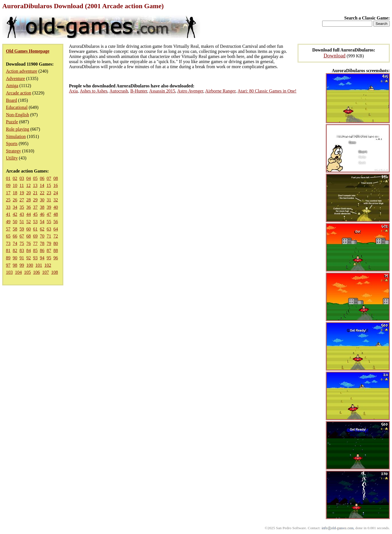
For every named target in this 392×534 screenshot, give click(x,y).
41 (8, 214)
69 (35, 236)
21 (35, 193)
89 (8, 258)
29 (35, 200)
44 (29, 214)
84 (29, 250)
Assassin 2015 (162, 91)
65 (8, 236)
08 (56, 178)
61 (35, 229)
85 (35, 250)
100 (30, 265)
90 (15, 258)
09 (8, 185)
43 (22, 214)
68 (29, 236)
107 (46, 272)
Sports (12, 144)
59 (22, 229)
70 (42, 236)
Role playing (18, 129)
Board (11, 100)
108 (55, 272)
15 (49, 185)
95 (49, 258)
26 (15, 200)
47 (49, 214)
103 (9, 272)
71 (49, 236)
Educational (17, 107)
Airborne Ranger (220, 91)
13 (35, 185)
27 (22, 200)
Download (335, 56)
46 (42, 214)
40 (56, 207)
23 (49, 193)
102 (48, 265)
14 (42, 185)
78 (42, 243)
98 (15, 265)
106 (36, 272)
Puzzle (12, 122)
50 (15, 222)
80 (56, 243)
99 (22, 265)
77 (35, 243)
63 (49, 229)
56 (56, 222)
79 (49, 243)
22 (42, 193)
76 (29, 243)
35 (22, 207)
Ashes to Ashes (94, 91)
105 (27, 272)
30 (42, 200)
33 (8, 207)
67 (22, 236)
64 (56, 229)
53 (35, 222)
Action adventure (22, 71)
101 (39, 265)
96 (56, 258)
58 (15, 229)
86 (42, 250)
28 (29, 200)
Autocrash (119, 91)
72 (56, 236)
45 (35, 214)
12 (28, 185)
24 (56, 193)
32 (56, 200)
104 (18, 272)
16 (55, 185)
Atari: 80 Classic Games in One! (267, 91)
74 (15, 243)
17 (8, 193)
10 (15, 185)
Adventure (16, 78)
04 (29, 178)
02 (15, 178)
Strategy (13, 151)
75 (22, 243)
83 (22, 250)
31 (49, 200)
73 (8, 243)
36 (29, 207)
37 (35, 207)
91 (22, 258)
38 (42, 207)
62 (42, 229)
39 (49, 207)
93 (35, 258)
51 (22, 222)
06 (42, 178)
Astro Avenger (190, 91)
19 (22, 193)
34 (15, 207)
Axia (73, 91)
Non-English (18, 115)
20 (29, 193)
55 (49, 222)
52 (29, 222)
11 (22, 185)
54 (42, 222)
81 (8, 250)
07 (49, 178)
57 (8, 229)
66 (15, 236)
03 (22, 178)
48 (56, 214)
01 (8, 178)
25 (8, 200)
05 (35, 178)
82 (15, 250)
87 (49, 250)
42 (15, 214)
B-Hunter (139, 91)
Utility (12, 158)
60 (29, 229)
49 (8, 222)
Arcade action (19, 93)
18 (15, 193)
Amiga (12, 86)
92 (29, 258)
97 (8, 265)
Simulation (16, 136)
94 (42, 258)
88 (56, 250)
